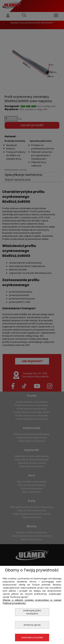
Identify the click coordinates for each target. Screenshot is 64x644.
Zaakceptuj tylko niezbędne (32, 612)
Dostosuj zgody (32, 625)
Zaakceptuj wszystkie (32, 637)
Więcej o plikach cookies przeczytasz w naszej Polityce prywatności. (32, 602)
